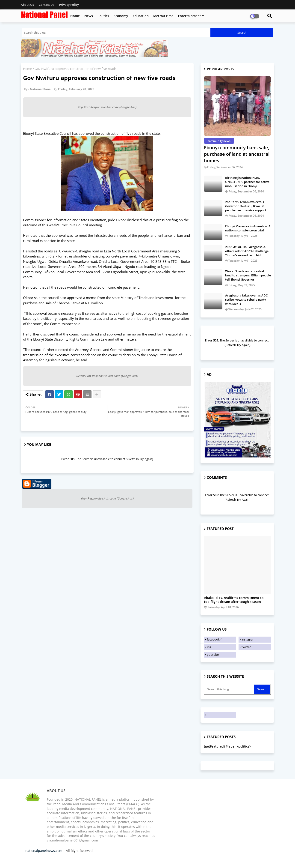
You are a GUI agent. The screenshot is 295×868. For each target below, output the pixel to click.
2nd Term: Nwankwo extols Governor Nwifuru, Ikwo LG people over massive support (246, 206)
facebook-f (214, 639)
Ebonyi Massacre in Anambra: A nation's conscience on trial (248, 228)
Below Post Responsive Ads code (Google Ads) (107, 376)
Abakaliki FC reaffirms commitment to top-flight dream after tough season (234, 600)
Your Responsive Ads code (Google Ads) (107, 498)
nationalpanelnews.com (44, 851)
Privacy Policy (69, 5)
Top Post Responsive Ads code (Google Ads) (107, 107)
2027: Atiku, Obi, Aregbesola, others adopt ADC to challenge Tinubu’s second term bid (247, 251)
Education (141, 16)
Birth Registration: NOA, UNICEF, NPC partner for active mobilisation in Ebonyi (247, 182)
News (89, 16)
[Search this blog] (116, 33)
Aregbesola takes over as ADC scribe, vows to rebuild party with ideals (246, 299)
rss (209, 647)
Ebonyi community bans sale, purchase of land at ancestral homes (237, 154)
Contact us (47, 5)
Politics (103, 16)
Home (75, 16)
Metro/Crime (163, 16)
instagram (248, 639)
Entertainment (189, 16)
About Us (28, 5)
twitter (246, 647)
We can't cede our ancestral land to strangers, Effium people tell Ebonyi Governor (248, 275)
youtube (213, 655)
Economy (121, 16)
